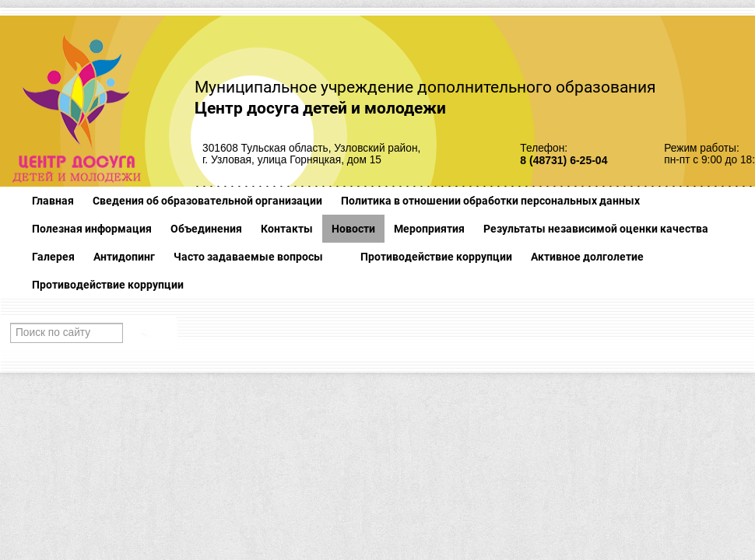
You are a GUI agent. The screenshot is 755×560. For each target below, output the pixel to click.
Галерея (53, 257)
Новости (353, 229)
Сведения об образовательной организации (207, 201)
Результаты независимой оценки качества (596, 229)
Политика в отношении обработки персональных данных (490, 201)
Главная (53, 201)
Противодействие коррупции (436, 257)
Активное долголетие (587, 257)
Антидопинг (124, 257)
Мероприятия (429, 229)
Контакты (287, 229)
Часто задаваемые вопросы (248, 257)
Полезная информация (92, 229)
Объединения (206, 229)
